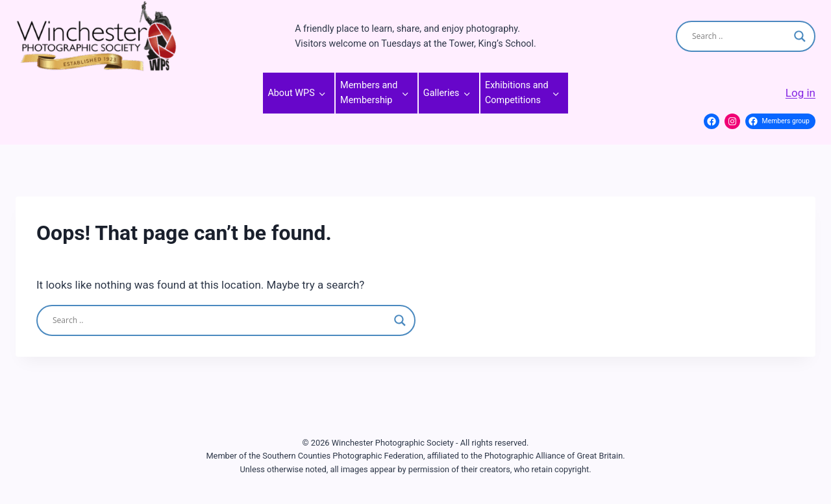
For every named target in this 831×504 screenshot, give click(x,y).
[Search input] (740, 36)
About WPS (291, 93)
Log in (800, 93)
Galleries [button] (441, 93)
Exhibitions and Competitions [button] (517, 93)
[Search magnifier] (800, 36)
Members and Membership (369, 93)
